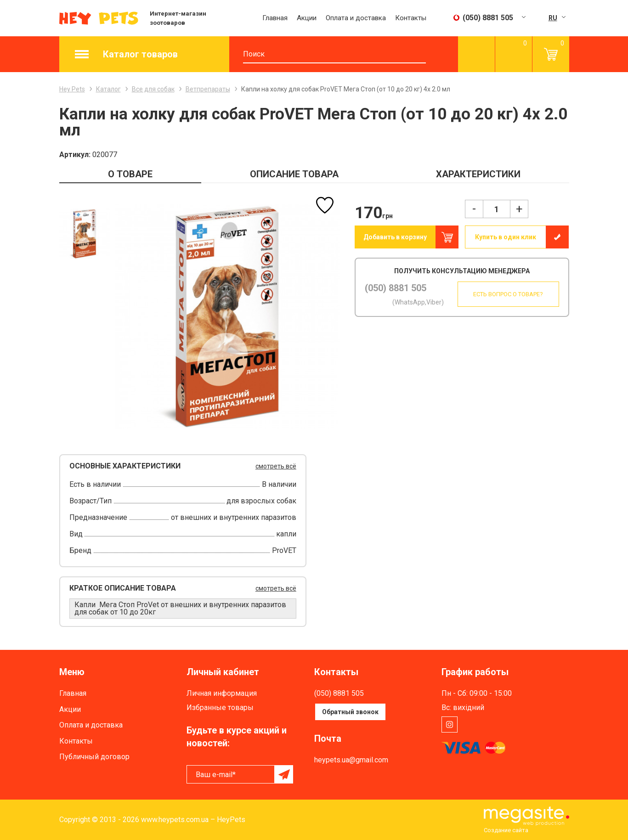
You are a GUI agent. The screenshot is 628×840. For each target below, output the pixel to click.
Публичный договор (94, 757)
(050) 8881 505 (396, 288)
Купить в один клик (506, 237)
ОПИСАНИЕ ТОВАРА (294, 174)
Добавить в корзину (395, 237)
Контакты (411, 18)
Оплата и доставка (356, 18)
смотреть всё (276, 466)
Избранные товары (220, 708)
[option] (85, 234)
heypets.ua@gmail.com (351, 760)
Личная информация (222, 693)
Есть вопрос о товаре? (508, 294)
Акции (307, 18)
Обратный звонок (350, 712)
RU (553, 18)
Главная (275, 18)
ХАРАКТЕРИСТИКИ (478, 174)
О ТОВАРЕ (130, 174)
